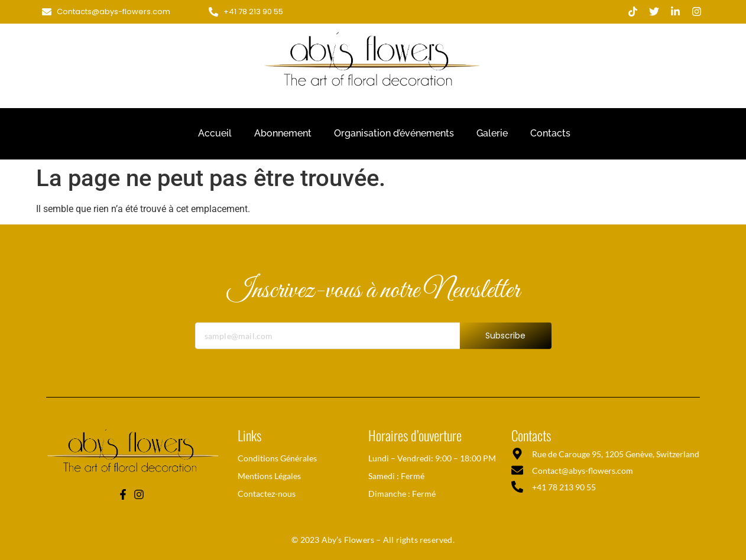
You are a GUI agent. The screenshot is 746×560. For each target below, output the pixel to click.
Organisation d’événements (394, 133)
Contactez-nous (267, 494)
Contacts (550, 133)
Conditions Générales (277, 458)
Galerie (492, 133)
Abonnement (283, 133)
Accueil (215, 133)
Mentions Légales (269, 476)
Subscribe (506, 344)
